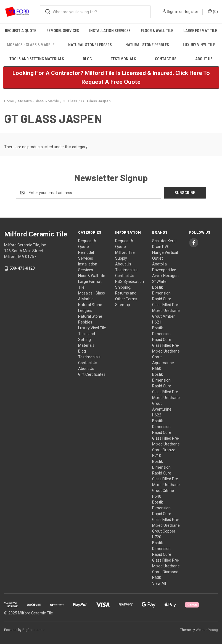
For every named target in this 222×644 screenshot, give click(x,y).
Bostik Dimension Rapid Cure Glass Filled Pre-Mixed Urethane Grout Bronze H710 (166, 438)
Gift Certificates (92, 374)
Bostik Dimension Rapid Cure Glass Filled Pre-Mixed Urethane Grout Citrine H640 (166, 479)
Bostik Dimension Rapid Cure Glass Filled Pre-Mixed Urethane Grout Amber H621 (166, 305)
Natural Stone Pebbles (147, 45)
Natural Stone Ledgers (90, 45)
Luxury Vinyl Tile (199, 45)
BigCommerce (33, 630)
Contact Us (166, 59)
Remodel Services (63, 31)
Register (191, 12)
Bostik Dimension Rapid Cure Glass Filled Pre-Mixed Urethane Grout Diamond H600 (166, 560)
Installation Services (110, 31)
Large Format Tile (200, 31)
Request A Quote (21, 31)
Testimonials (123, 59)
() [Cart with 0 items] (213, 11)
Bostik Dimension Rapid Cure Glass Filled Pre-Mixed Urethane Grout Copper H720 (166, 520)
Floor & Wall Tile (157, 31)
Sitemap (123, 305)
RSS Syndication (129, 281)
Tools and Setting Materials (37, 59)
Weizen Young (207, 630)
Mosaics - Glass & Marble (31, 45)
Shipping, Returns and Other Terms (126, 293)
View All (159, 583)
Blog (87, 59)
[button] (111, 78)
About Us (86, 369)
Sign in (173, 12)
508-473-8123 (22, 268)
